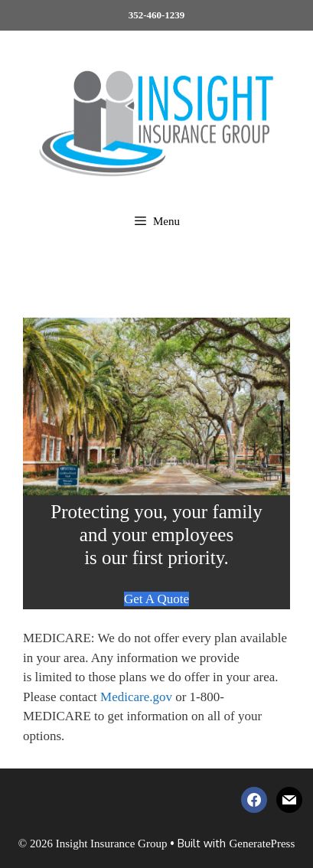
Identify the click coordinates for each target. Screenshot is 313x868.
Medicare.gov (136, 697)
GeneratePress (262, 844)
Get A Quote (156, 599)
